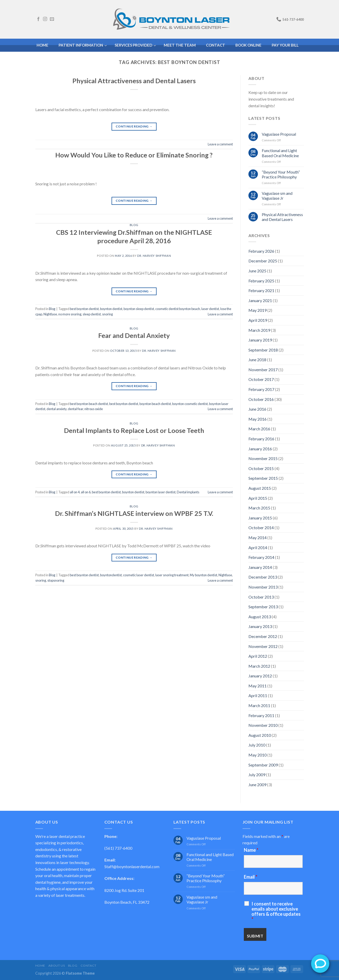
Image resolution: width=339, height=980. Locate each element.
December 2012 (263, 636)
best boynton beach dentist (89, 404)
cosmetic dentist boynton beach (178, 309)
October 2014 (261, 528)
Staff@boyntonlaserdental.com (132, 866)
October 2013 (261, 597)
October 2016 (261, 399)
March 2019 (259, 330)
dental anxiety (57, 409)
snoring (107, 314)
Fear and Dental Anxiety (134, 335)
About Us (57, 966)
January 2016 (260, 449)
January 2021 (260, 300)
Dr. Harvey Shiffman (154, 256)
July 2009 (257, 775)
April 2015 (258, 498)
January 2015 (260, 518)
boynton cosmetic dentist (190, 404)
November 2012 (263, 646)
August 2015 (260, 488)
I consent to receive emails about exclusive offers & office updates (276, 911)
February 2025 (261, 281)
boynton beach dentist (155, 404)
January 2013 (260, 626)
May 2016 (258, 419)
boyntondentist (111, 575)
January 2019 (260, 340)
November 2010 (263, 725)
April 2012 (258, 656)
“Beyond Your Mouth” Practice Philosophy (281, 174)
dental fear (75, 409)
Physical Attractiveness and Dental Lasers (134, 81)
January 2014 (260, 567)
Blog (134, 225)
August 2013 (260, 617)
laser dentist (210, 309)
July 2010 (257, 745)
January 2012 (260, 676)
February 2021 (261, 290)
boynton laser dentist (161, 492)
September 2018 (263, 350)
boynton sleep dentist (139, 309)
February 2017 (261, 389)
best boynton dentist (84, 309)
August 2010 (260, 735)
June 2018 (257, 360)
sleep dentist (92, 314)
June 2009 (257, 785)
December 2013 (263, 577)
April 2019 (258, 320)
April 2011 (258, 695)
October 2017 (261, 379)
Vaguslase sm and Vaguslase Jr (277, 196)
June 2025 (257, 271)
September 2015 (263, 478)
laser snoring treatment (172, 575)
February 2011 (261, 715)
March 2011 (259, 705)
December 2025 (263, 261)
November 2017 (263, 370)
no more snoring (70, 314)
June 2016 (257, 409)
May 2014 (258, 537)
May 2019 (258, 310)
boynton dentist (111, 309)
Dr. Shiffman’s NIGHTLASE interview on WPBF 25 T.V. (134, 513)
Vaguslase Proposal (279, 134)
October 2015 (261, 468)
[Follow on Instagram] (45, 19)
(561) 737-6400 (118, 848)
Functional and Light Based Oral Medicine (280, 153)
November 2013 (263, 587)
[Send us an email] (52, 19)
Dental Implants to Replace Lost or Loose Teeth (134, 430)
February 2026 (261, 251)
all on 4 (75, 492)
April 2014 (258, 547)
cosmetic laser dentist (139, 575)
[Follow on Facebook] (38, 19)
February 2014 (261, 557)
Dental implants (188, 492)
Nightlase (50, 314)
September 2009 (263, 765)
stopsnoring (56, 580)
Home (40, 966)
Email (251, 877)
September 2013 (263, 607)
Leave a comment (220, 144)
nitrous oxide (94, 409)
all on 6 (86, 492)
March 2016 (259, 429)
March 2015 (259, 508)
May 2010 (258, 755)
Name (251, 850)
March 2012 (259, 666)
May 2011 (258, 686)
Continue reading (134, 126)
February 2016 (261, 439)
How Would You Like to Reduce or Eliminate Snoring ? (134, 155)
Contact (89, 966)
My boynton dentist (204, 575)
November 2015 (263, 458)
